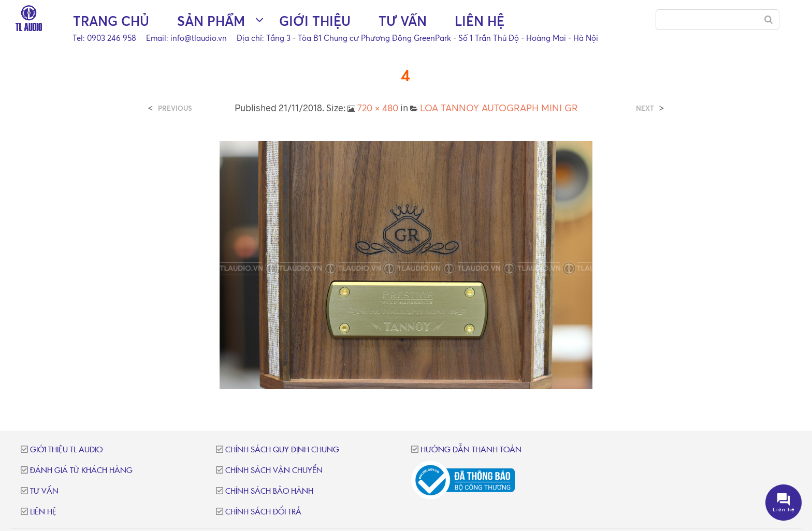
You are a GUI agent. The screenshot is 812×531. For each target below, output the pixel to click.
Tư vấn (403, 21)
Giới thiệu (315, 21)
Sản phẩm (211, 21)
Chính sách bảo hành (269, 491)
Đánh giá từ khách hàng (81, 471)
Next (645, 108)
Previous (175, 108)
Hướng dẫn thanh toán (471, 450)
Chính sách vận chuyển (274, 471)
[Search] (769, 20)
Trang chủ (111, 21)
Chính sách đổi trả (263, 512)
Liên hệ (480, 21)
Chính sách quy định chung (282, 450)
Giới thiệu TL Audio (66, 450)
